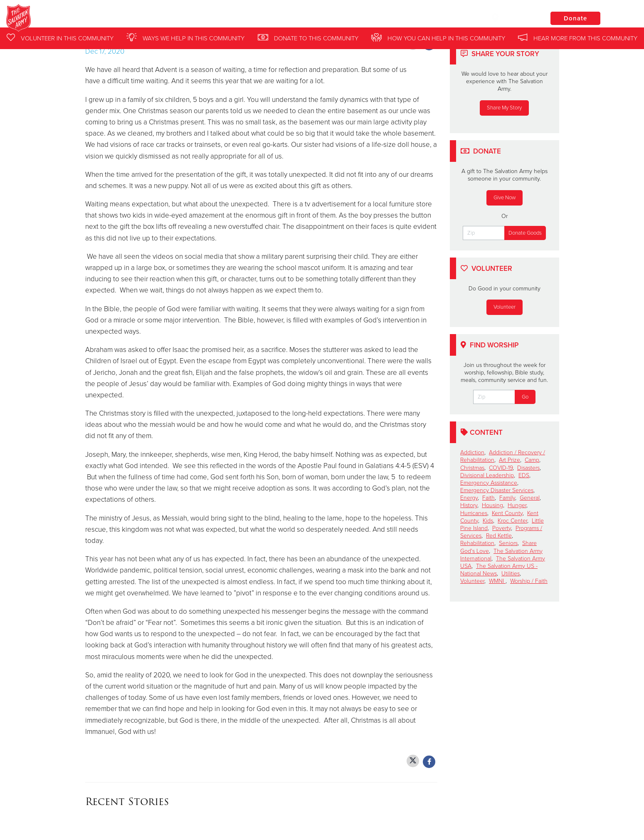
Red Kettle (499, 536)
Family (507, 498)
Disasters (528, 468)
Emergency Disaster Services (497, 490)
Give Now (505, 198)
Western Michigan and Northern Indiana (164, 19)
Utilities (511, 574)
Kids (488, 521)
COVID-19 (501, 468)
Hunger (517, 505)
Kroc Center (512, 521)
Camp (532, 460)
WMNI (497, 581)
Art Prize (510, 460)
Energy (469, 498)
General (530, 498)
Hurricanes (474, 513)
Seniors (508, 543)
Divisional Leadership (487, 475)
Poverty (502, 528)
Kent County (507, 513)
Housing (492, 505)
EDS (524, 475)
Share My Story (504, 108)
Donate (575, 18)
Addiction (472, 452)
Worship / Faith (529, 581)
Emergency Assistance (489, 483)
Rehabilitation (477, 543)
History (469, 505)
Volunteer (505, 307)
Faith (489, 498)
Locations (513, 18)
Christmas (472, 468)
